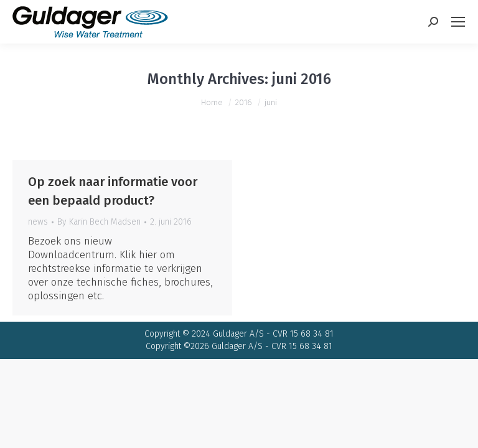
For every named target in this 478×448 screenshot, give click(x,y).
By (99, 222)
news (38, 222)
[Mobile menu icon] (458, 22)
